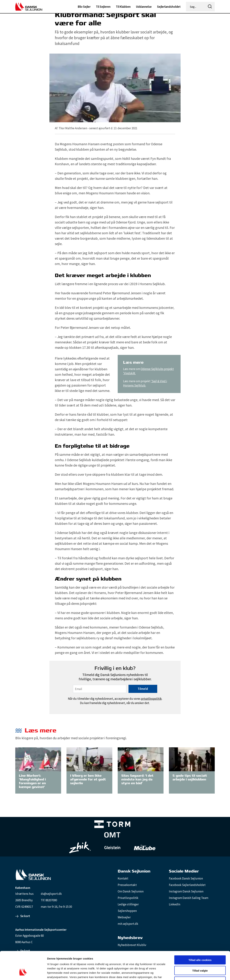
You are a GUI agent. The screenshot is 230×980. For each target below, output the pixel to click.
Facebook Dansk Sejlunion (186, 878)
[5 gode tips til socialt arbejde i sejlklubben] (192, 759)
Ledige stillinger (128, 904)
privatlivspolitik (151, 699)
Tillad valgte (200, 946)
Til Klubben (123, 7)
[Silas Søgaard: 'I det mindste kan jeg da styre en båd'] (141, 759)
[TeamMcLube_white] (145, 847)
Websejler (124, 917)
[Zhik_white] (80, 847)
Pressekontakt (127, 885)
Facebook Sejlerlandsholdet (187, 885)
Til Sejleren (103, 7)
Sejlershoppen (127, 911)
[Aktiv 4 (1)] (112, 836)
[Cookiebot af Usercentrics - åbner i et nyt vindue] (23, 973)
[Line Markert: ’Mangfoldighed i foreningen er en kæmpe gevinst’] (38, 759)
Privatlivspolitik (128, 898)
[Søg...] (196, 7)
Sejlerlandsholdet (169, 7)
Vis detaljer (187, 973)
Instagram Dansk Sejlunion (186, 891)
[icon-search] (210, 7)
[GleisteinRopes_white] (112, 847)
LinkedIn (175, 904)
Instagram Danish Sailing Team (189, 898)
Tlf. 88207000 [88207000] (49, 900)
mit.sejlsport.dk (128, 924)
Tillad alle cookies (200, 936)
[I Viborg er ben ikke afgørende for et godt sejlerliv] (89, 759)
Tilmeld (143, 689)
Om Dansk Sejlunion (131, 891)
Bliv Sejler (84, 7)
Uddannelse (144, 7)
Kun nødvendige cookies (200, 957)
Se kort (25, 916)
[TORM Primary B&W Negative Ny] (112, 825)
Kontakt (123, 878)
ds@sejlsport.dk (51, 894)
